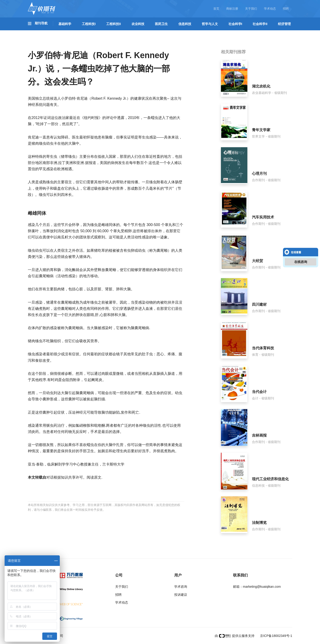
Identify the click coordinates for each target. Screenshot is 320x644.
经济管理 (284, 24)
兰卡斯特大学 (113, 464)
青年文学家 (261, 130)
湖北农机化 (261, 86)
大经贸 (257, 261)
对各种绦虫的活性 (146, 425)
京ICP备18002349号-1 (276, 636)
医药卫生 (161, 24)
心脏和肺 (107, 315)
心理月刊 (259, 174)
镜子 (120, 354)
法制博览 (259, 523)
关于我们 (251, 9)
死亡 (135, 412)
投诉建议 (181, 595)
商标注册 (232, 9)
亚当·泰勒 (36, 464)
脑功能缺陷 (111, 412)
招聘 (286, 9)
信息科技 (185, 24)
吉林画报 (259, 435)
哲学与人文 (210, 24)
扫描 (101, 399)
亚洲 (80, 163)
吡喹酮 (100, 425)
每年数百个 (138, 163)
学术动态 (270, 9)
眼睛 (90, 315)
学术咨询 (181, 587)
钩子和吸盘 (52, 188)
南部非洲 (50, 163)
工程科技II (114, 24)
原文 (98, 477)
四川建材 (259, 304)
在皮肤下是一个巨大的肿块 (61, 315)
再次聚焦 (160, 98)
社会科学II (260, 24)
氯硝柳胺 (83, 425)
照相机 (144, 374)
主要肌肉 (54, 289)
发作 (124, 412)
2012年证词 (41, 118)
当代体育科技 (263, 348)
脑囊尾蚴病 (140, 328)
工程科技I (89, 24)
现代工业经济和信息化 (270, 479)
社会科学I (235, 24)
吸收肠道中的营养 (109, 188)
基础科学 (65, 24)
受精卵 (126, 231)
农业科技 (138, 24)
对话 (50, 477)
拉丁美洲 (66, 163)
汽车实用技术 (263, 217)
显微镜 (118, 374)
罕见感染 (46, 169)
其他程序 (39, 380)
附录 (77, 380)
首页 (216, 9)
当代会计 (259, 392)
